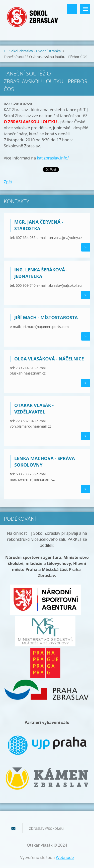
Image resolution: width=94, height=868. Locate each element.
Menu (85, 9)
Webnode (65, 857)
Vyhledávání (72, 9)
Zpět (8, 182)
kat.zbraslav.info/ (53, 158)
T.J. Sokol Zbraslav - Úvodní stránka (32, 51)
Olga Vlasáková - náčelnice (49, 359)
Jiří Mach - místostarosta (46, 317)
